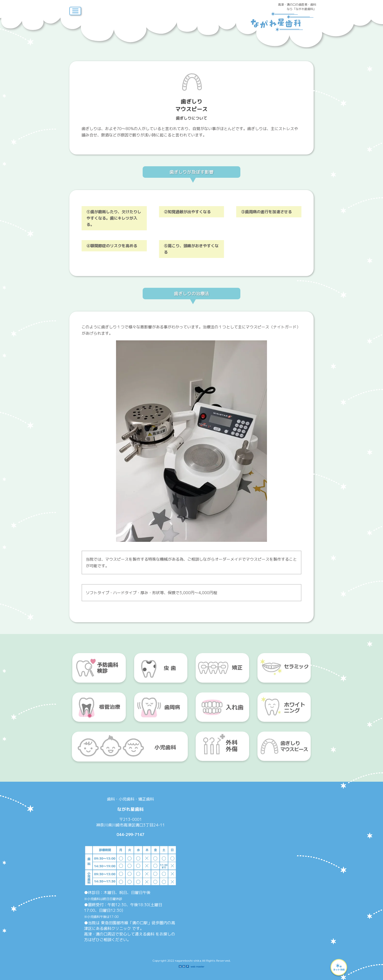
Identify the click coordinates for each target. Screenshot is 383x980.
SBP (192, 967)
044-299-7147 (130, 835)
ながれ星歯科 (283, 22)
